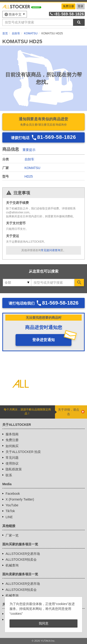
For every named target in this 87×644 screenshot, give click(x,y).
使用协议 (12, 463)
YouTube (12, 505)
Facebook (13, 494)
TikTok (10, 511)
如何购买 (12, 446)
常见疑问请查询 (51, 250)
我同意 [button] (44, 623)
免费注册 (68, 6)
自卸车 (29, 159)
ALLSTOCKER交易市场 (23, 554)
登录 (81, 6)
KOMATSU (32, 168)
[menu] (15, 14)
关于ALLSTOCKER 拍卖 (23, 452)
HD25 (29, 176)
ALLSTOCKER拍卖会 (21, 559)
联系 (9, 475)
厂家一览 (12, 535)
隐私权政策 (14, 469)
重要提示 (29, 150)
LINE (9, 517)
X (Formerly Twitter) (20, 499)
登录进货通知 (44, 340)
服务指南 (12, 434)
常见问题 (12, 458)
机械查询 (12, 565)
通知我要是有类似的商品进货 (43, 122)
